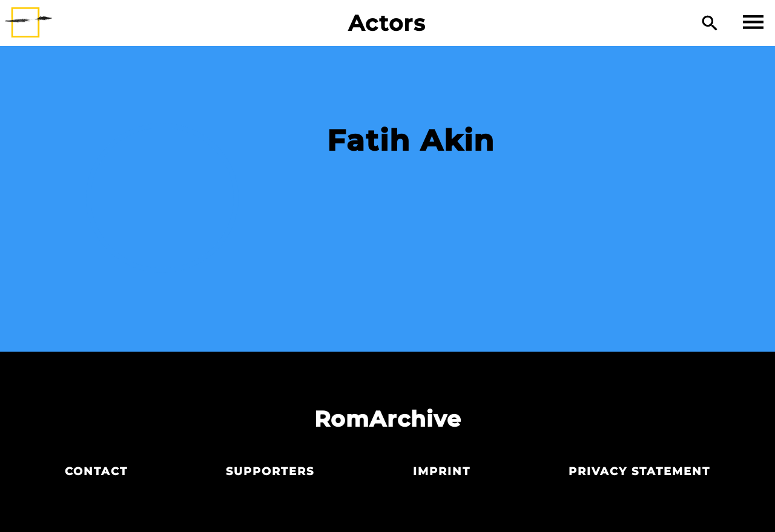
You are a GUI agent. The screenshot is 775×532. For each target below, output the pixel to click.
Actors (387, 23)
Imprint (442, 471)
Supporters (270, 471)
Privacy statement (639, 471)
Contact (96, 471)
